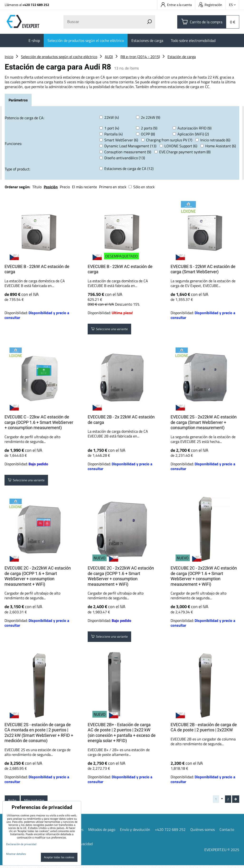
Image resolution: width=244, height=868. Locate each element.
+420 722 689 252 (36, 5)
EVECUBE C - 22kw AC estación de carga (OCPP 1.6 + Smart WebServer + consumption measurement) (39, 422)
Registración (210, 5)
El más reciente (84, 187)
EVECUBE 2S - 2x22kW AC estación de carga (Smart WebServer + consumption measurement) (204, 422)
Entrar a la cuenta (176, 5)
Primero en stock (113, 187)
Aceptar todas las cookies (59, 857)
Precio (65, 187)
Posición (51, 187)
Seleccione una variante (114, 330)
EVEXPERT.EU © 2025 (222, 852)
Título (37, 187)
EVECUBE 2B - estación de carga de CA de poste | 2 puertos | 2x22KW (204, 727)
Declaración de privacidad (21, 844)
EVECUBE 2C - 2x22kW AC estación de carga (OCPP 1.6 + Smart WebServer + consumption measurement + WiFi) (38, 576)
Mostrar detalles (16, 854)
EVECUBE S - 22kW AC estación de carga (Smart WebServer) (203, 269)
